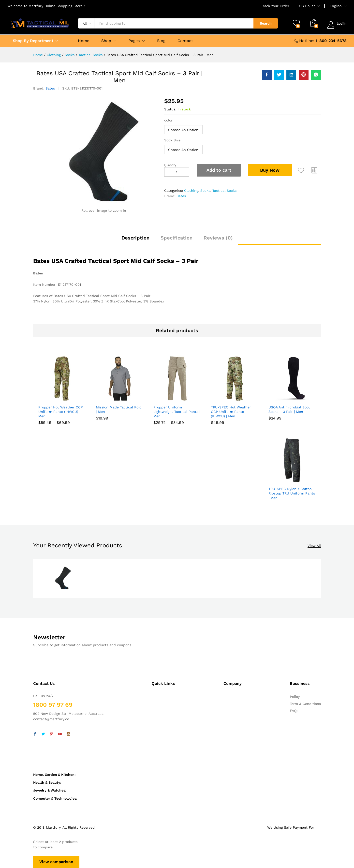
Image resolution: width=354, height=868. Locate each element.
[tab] (135, 240)
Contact (185, 41)
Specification (177, 238)
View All (314, 546)
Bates (50, 88)
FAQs (294, 711)
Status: (170, 109)
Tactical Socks (224, 191)
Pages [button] (134, 41)
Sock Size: (173, 140)
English (336, 6)
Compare (315, 170)
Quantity (170, 165)
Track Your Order (275, 6)
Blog (161, 41)
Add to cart (219, 170)
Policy (295, 697)
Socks (205, 191)
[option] (63, 578)
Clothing (191, 191)
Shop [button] (106, 41)
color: (170, 120)
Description (135, 238)
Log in (336, 23)
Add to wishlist (302, 170)
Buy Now (271, 170)
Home (84, 41)
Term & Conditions (305, 704)
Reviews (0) (218, 238)
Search (265, 23)
